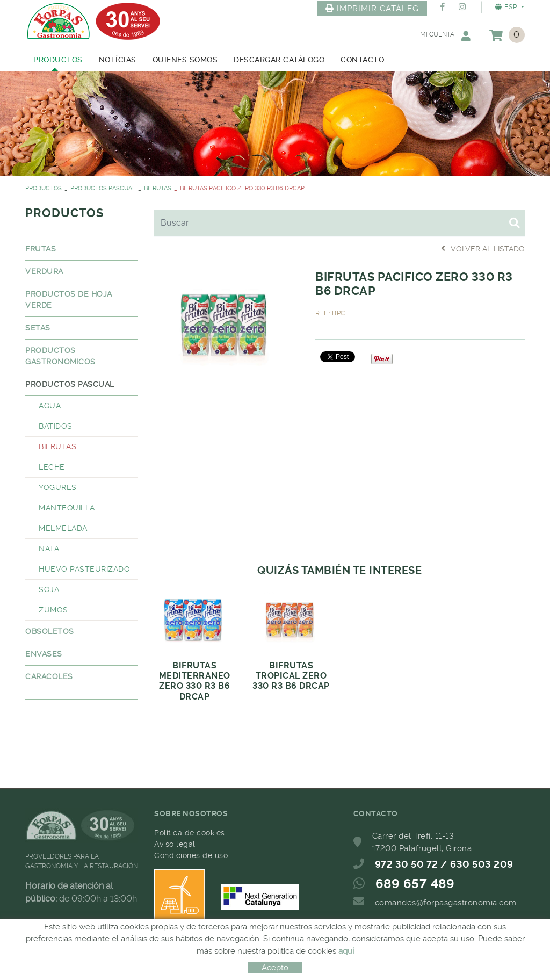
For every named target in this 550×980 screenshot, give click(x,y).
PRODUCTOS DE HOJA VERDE (69, 300)
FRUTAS (41, 249)
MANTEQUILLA (67, 508)
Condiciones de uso (191, 855)
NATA (49, 549)
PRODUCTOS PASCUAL (103, 188)
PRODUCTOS (44, 188)
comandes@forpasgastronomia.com (446, 903)
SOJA (49, 589)
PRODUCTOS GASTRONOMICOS (60, 356)
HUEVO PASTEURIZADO (84, 569)
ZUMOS (53, 610)
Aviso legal (175, 844)
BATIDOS (56, 426)
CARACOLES (49, 676)
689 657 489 (415, 884)
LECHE (52, 467)
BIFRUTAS (158, 188)
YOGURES (58, 487)
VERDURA (44, 271)
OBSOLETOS (50, 631)
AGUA (50, 406)
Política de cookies (190, 833)
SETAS (38, 328)
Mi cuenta (445, 36)
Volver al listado (483, 248)
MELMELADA (63, 528)
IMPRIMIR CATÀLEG (372, 9)
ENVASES (44, 654)
